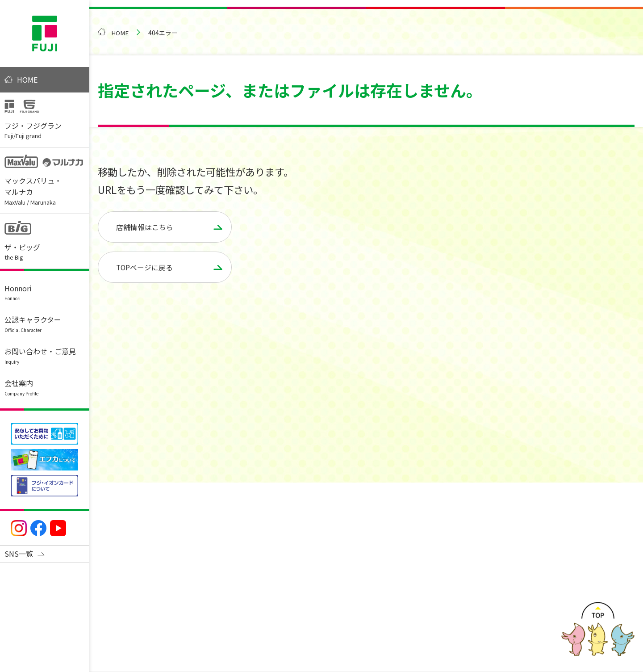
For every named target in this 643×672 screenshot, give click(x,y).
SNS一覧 (19, 554)
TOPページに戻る (145, 268)
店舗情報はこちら (145, 227)
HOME (27, 80)
